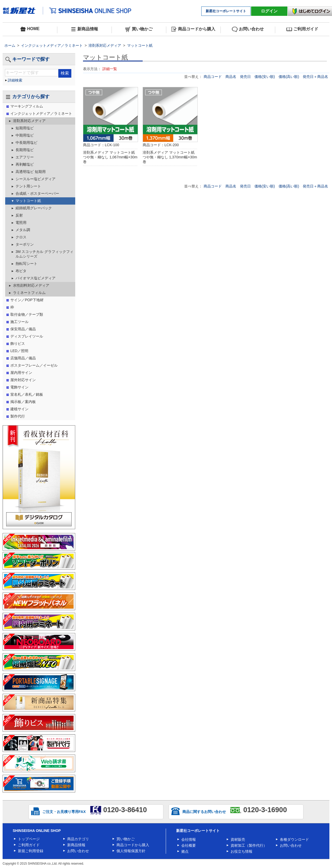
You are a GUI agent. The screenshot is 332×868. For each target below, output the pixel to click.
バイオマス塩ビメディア (36, 278)
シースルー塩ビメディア (36, 179)
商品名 (231, 77)
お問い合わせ (248, 29)
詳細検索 (15, 80)
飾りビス (18, 344)
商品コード (213, 77)
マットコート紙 (140, 45)
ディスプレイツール (27, 336)
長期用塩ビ (25, 150)
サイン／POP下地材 (27, 300)
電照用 (21, 223)
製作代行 (18, 416)
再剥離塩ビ (25, 164)
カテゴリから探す (27, 97)
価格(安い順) (265, 77)
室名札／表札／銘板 (27, 394)
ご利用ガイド (302, 29)
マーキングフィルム (27, 106)
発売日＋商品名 (315, 77)
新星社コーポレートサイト (226, 11)
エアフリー (25, 157)
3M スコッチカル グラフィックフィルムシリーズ (44, 254)
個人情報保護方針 (131, 851)
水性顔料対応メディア (31, 285)
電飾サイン (19, 387)
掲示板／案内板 (23, 402)
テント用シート (28, 186)
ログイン (269, 11)
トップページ (29, 839)
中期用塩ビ (25, 135)
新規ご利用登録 (31, 851)
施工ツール (19, 322)
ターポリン (25, 244)
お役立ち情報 (241, 851)
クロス (21, 237)
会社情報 (189, 839)
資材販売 (238, 839)
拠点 (185, 851)
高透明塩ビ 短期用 (31, 172)
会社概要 (189, 845)
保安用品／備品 (23, 329)
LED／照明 (19, 351)
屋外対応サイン (23, 380)
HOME (30, 29)
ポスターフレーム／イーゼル (34, 365)
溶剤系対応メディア (105, 45)
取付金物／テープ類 (27, 314)
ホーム (10, 45)
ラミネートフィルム (29, 293)
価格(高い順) (289, 77)
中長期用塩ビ (26, 143)
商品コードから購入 (193, 29)
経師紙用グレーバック (34, 208)
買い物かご (139, 29)
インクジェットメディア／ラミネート (52, 45)
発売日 (246, 77)
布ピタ (21, 271)
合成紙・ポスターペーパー (37, 193)
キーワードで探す (27, 59)
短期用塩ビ (25, 128)
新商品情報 (84, 29)
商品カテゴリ (78, 839)
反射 (19, 215)
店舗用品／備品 (23, 358)
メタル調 (23, 230)
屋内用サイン (21, 373)
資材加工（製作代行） (249, 845)
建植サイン (19, 409)
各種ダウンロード (294, 839)
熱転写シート (26, 264)
